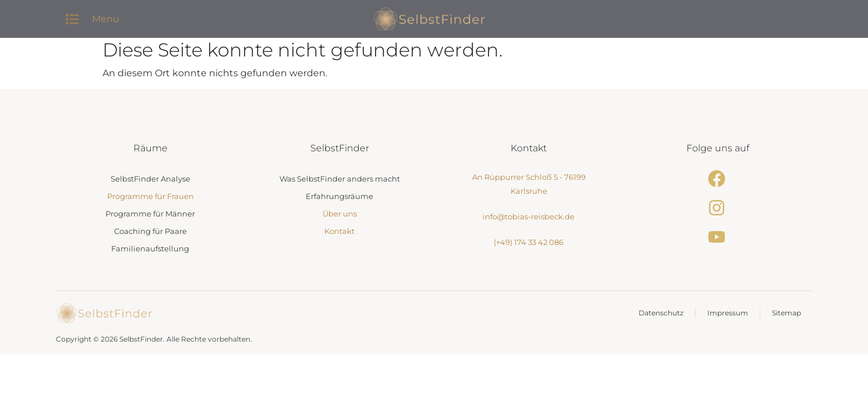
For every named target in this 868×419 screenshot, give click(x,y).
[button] (72, 19)
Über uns (340, 214)
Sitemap (786, 313)
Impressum (728, 313)
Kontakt (339, 231)
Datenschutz (661, 313)
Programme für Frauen (150, 196)
